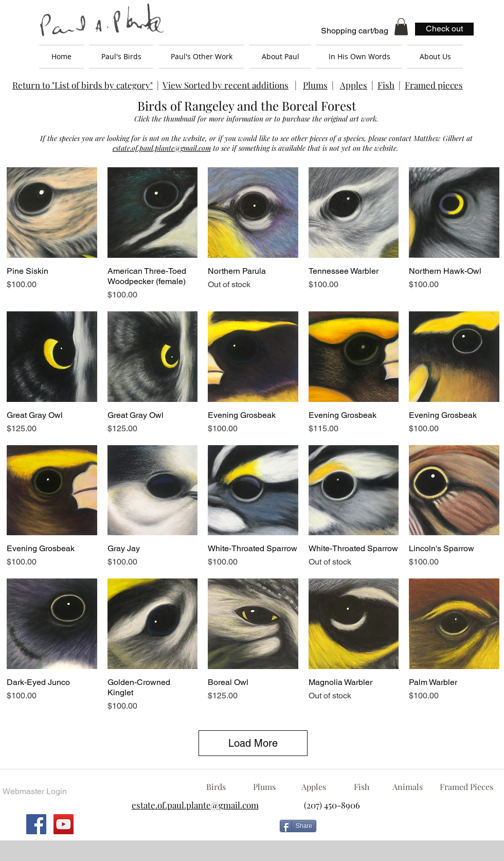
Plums (315, 85)
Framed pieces (434, 85)
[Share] (298, 826)
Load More (253, 743)
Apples (354, 85)
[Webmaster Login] (34, 792)
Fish (386, 85)
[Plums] (264, 787)
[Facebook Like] (404, 830)
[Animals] (407, 787)
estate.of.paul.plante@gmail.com (162, 148)
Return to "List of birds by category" (83, 85)
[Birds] (216, 787)
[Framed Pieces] (466, 787)
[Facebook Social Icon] (36, 824)
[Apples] (313, 787)
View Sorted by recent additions (226, 85)
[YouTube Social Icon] (64, 824)
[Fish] (362, 787)
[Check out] (444, 29)
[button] (401, 27)
